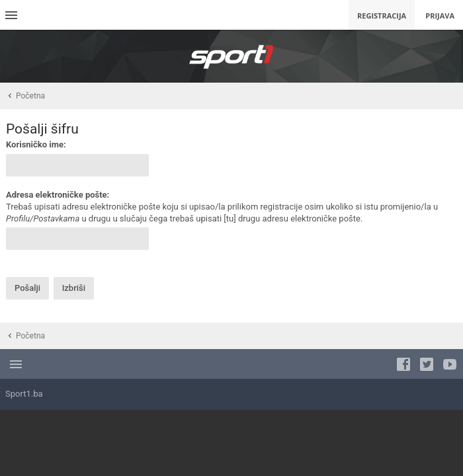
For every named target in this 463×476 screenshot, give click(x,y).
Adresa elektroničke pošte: (58, 195)
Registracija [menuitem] (382, 16)
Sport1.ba (24, 394)
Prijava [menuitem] (440, 16)
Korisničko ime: (36, 144)
